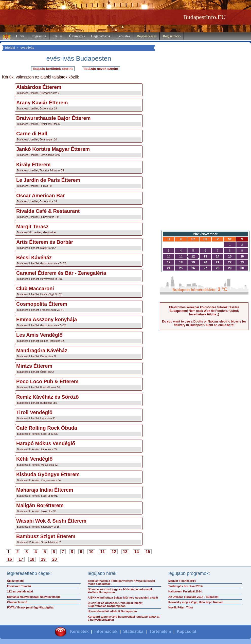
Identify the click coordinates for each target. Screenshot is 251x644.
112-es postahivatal (20, 591)
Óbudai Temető (17, 602)
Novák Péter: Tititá (181, 607)
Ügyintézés (77, 36)
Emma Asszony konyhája (47, 319)
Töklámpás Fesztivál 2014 (185, 586)
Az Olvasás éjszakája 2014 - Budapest (193, 597)
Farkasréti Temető (19, 586)
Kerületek (123, 36)
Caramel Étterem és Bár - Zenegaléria (61, 273)
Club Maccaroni (35, 288)
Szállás (58, 36)
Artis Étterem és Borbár (45, 242)
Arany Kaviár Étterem (42, 103)
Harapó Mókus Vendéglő (46, 443)
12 (114, 552)
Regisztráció (172, 36)
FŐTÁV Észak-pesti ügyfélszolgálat (30, 607)
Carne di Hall (32, 134)
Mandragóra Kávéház (42, 350)
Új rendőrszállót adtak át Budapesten (112, 611)
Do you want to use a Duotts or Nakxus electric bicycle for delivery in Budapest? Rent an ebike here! (204, 323)
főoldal (10, 48)
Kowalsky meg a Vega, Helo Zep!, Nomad (195, 602)
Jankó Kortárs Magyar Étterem (53, 149)
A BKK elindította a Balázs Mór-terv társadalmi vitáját (123, 598)
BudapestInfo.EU (204, 17)
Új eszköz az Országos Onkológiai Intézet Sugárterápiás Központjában (115, 604)
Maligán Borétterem (40, 505)
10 (91, 552)
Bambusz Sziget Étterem (46, 536)
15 (148, 552)
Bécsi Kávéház (34, 257)
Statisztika (133, 631)
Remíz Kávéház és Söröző (48, 397)
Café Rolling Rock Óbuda (47, 428)
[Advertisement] (204, 146)
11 (103, 552)
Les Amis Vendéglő (39, 335)
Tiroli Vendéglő (34, 412)
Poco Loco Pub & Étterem (47, 381)
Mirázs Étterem (34, 366)
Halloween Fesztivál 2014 (185, 591)
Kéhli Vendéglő (34, 459)
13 (125, 552)
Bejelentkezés (147, 36)
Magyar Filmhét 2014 (182, 581)
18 (32, 559)
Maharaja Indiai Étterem (45, 490)
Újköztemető (15, 581)
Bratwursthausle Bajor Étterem (53, 118)
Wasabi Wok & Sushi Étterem (51, 521)
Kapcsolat (187, 631)
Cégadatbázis (101, 36)
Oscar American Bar (41, 196)
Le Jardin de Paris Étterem (48, 180)
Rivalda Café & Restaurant (48, 211)
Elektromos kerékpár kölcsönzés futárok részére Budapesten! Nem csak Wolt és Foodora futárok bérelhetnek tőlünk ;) (204, 311)
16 (10, 559)
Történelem (160, 631)
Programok (38, 36)
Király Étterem (33, 165)
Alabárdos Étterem (39, 87)
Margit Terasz (32, 227)
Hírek (20, 36)
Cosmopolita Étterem (42, 304)
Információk (106, 631)
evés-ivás (27, 48)
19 (43, 559)
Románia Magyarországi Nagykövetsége (34, 597)
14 (137, 552)
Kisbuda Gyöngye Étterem (48, 474)
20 (55, 559)
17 (21, 559)
